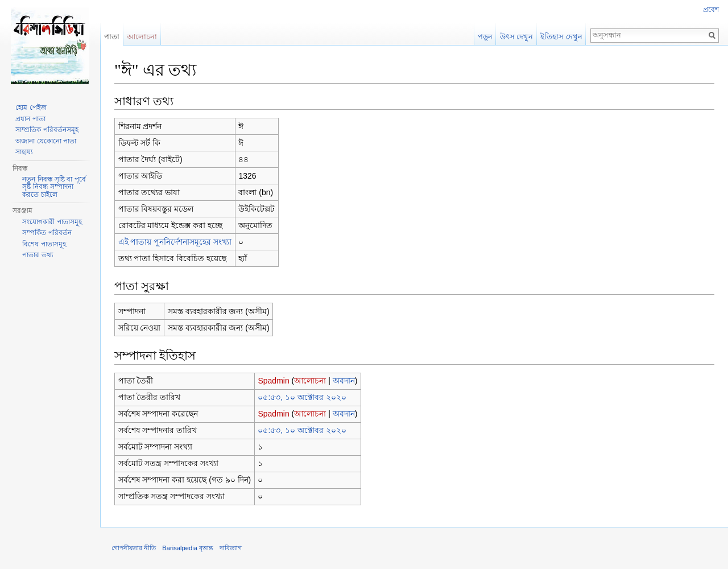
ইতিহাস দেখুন (561, 37)
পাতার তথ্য (37, 255)
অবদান (344, 381)
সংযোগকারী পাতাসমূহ (52, 222)
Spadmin (273, 381)
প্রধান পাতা (30, 119)
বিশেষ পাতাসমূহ (44, 244)
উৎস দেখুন (517, 37)
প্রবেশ (711, 10)
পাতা (112, 37)
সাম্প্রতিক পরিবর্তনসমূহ (47, 130)
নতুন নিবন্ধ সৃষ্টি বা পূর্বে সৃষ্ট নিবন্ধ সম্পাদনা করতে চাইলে (54, 187)
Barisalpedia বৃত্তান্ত (188, 548)
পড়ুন (485, 37)
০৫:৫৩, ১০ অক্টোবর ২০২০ (302, 397)
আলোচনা (310, 381)
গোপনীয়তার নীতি (134, 548)
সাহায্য (24, 152)
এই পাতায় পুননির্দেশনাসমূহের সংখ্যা (175, 242)
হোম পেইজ (31, 108)
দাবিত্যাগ (231, 548)
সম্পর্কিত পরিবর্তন (47, 233)
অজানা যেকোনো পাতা (46, 141)
